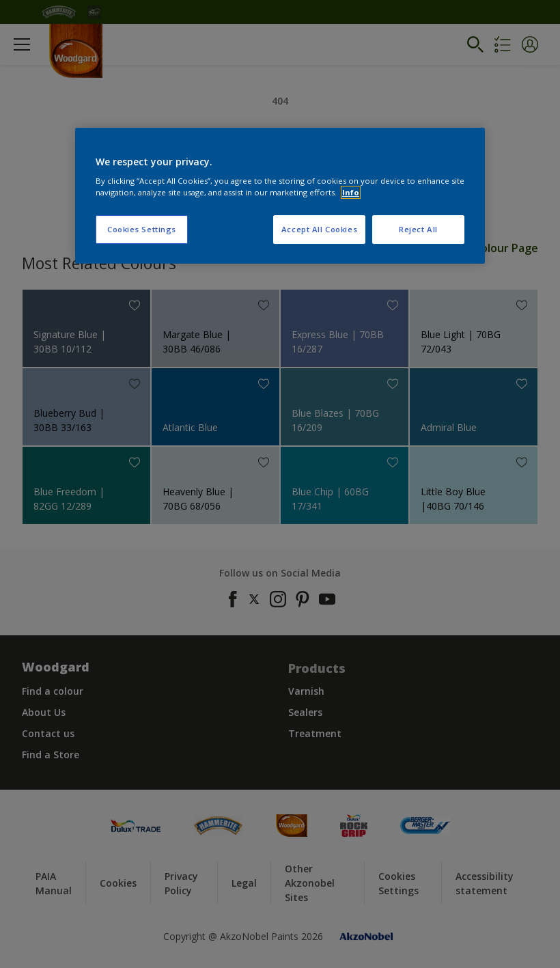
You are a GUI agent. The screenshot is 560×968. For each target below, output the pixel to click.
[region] (280, 196)
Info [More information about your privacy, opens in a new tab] (351, 192)
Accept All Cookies (319, 229)
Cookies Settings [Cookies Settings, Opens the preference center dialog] (142, 229)
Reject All (418, 229)
